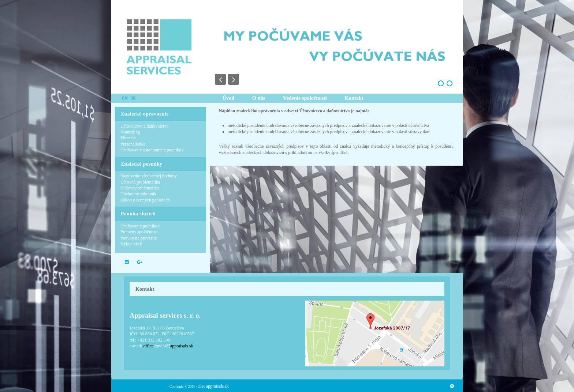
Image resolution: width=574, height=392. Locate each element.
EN (125, 98)
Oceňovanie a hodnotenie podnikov (152, 150)
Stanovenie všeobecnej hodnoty (149, 176)
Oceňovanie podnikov (140, 226)
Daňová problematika (140, 188)
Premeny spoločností (139, 232)
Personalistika (133, 144)
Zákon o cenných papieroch (145, 200)
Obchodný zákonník (138, 194)
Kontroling (130, 132)
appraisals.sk (217, 386)
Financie (128, 138)
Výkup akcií (131, 244)
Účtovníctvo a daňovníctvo (145, 126)
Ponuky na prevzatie (139, 238)
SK (133, 98)
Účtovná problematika (140, 182)
